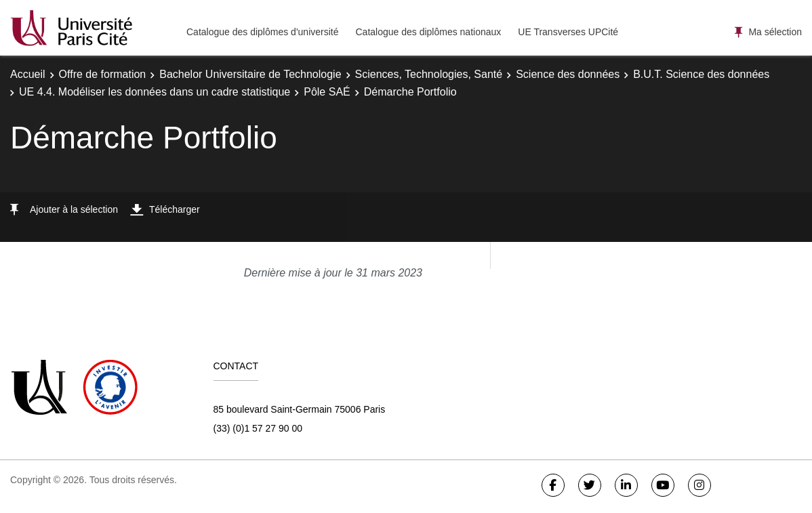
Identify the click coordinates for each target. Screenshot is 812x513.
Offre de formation (103, 74)
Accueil (28, 74)
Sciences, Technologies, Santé (429, 74)
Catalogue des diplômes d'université (262, 32)
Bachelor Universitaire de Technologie (250, 74)
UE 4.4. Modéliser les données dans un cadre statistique (155, 92)
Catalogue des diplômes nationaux (428, 32)
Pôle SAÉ (327, 92)
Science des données (568, 74)
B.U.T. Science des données (701, 74)
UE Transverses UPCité (568, 32)
